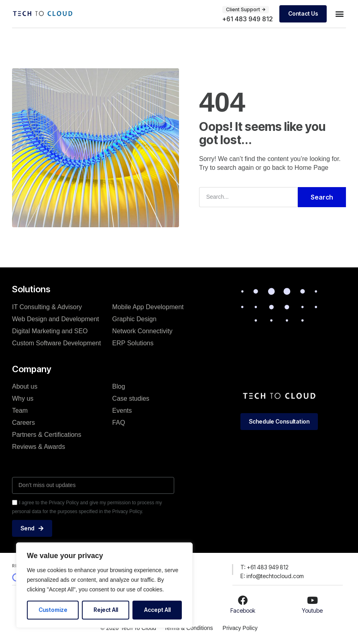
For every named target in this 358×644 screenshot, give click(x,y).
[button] (339, 14)
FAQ (119, 423)
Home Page (312, 168)
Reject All (106, 610)
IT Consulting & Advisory (47, 307)
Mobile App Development (148, 307)
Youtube (312, 610)
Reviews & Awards (39, 447)
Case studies (131, 398)
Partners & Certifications (47, 435)
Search (322, 197)
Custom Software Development (56, 343)
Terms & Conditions (188, 628)
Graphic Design (134, 319)
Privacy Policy (240, 628)
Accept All (157, 610)
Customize (53, 610)
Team (20, 411)
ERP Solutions (133, 343)
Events (122, 411)
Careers (23, 423)
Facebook (243, 610)
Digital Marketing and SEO (50, 331)
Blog (119, 386)
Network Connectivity (142, 331)
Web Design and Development (56, 319)
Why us (23, 398)
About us (25, 386)
